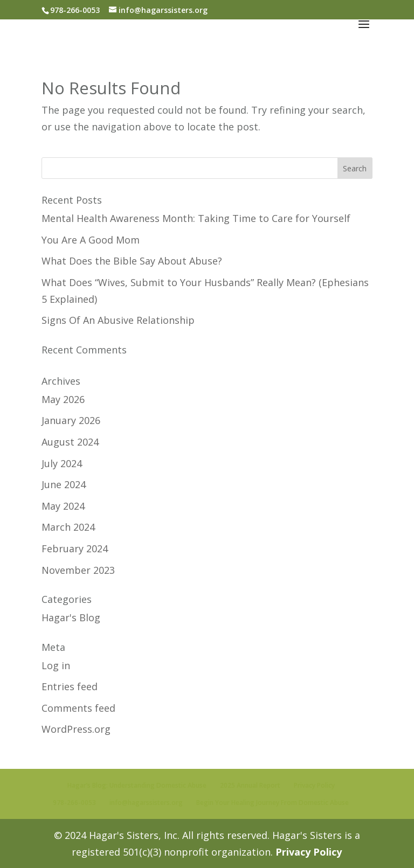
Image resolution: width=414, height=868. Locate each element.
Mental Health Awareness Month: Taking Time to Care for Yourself (196, 218)
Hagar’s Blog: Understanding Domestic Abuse (137, 785)
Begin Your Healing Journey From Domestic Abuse (272, 803)
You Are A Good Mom (91, 240)
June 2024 (64, 484)
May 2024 (63, 506)
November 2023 (78, 570)
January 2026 (71, 420)
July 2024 (62, 463)
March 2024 (68, 527)
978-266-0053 (74, 803)
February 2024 (75, 548)
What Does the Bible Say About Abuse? (132, 261)
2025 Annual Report (250, 785)
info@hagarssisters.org (146, 803)
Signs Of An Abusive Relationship (118, 320)
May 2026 (63, 399)
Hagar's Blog (71, 617)
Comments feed (78, 708)
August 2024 (70, 442)
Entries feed (70, 686)
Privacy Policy (314, 785)
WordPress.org (76, 729)
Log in (56, 665)
